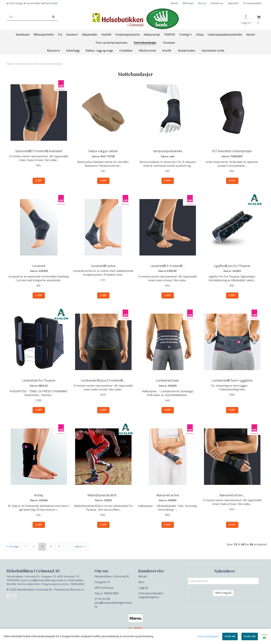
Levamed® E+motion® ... (168, 266)
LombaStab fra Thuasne (39, 381)
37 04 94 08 (102, 599)
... (68, 547)
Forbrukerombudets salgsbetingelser (151, 595)
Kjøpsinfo (233, 3)
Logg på (143, 588)
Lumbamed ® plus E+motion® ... (103, 381)
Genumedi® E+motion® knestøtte (39, 151)
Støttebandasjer (53, 64)
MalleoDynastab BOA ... (103, 495)
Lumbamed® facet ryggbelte (232, 381)
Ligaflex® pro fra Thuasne (232, 266)
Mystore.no (77, 590)
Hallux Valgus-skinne (103, 151)
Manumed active (168, 495)
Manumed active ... (232, 495)
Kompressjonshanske (168, 151)
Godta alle (250, 636)
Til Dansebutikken (252, 3)
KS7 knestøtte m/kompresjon (232, 151)
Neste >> (81, 547)
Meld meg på (223, 593)
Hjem (10, 64)
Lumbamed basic (168, 381)
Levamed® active (103, 266)
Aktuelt (174, 3)
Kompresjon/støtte (28, 64)
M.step (39, 495)
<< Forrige (12, 547)
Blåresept (188, 3)
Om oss (202, 3)
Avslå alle (230, 636)
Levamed (39, 266)
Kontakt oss (217, 3)
